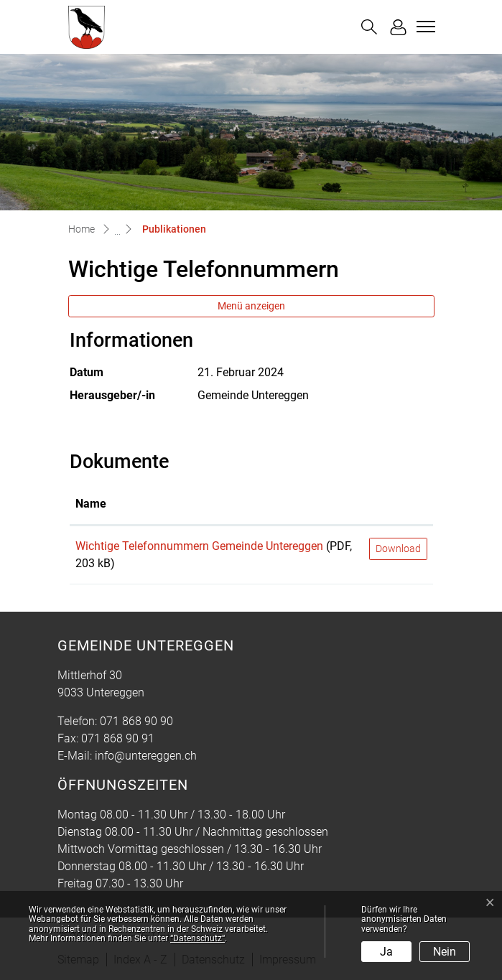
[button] (369, 27)
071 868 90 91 (118, 738)
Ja (386, 952)
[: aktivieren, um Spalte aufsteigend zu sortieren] (398, 505)
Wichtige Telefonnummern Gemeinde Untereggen (199, 546)
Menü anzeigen (251, 306)
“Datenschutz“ (197, 938)
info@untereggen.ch (146, 756)
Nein (445, 952)
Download (398, 549)
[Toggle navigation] (424, 27)
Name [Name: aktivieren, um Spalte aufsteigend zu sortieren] (91, 504)
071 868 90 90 (136, 721)
